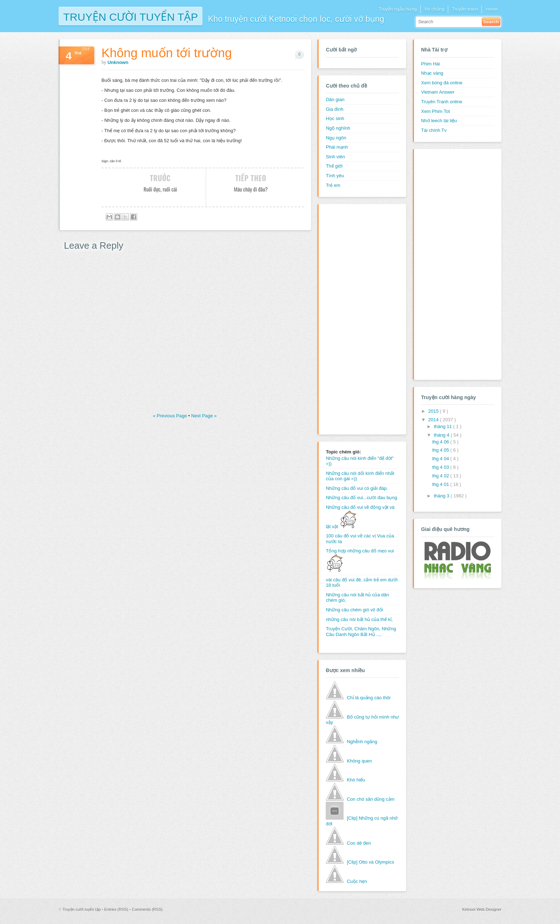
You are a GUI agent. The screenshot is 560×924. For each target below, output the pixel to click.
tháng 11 (444, 426)
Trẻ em (333, 185)
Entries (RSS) (117, 909)
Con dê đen (359, 843)
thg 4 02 (441, 476)
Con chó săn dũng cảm (371, 799)
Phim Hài (431, 64)
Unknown (118, 62)
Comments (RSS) (147, 909)
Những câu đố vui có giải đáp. (357, 488)
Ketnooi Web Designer (482, 909)
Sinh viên (335, 157)
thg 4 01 (441, 484)
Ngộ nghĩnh (338, 128)
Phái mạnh (337, 147)
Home (492, 9)
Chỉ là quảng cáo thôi (369, 698)
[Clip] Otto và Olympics (370, 862)
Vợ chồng (434, 9)
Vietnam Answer (438, 92)
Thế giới (334, 166)
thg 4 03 (441, 467)
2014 (434, 420)
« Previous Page (171, 416)
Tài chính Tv (434, 130)
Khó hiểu (356, 780)
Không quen (359, 761)
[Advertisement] (354, 318)
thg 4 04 (441, 459)
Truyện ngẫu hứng (397, 9)
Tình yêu (335, 176)
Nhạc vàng (432, 73)
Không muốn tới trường (167, 53)
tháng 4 (442, 435)
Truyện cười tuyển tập (131, 16)
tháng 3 (442, 496)
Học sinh (335, 118)
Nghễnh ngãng (362, 742)
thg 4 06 (441, 442)
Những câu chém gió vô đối (354, 610)
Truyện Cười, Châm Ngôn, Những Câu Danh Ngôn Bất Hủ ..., (361, 632)
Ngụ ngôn (336, 138)
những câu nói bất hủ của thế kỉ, (359, 619)
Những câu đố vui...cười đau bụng (361, 498)
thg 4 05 (441, 450)
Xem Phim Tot (436, 111)
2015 (434, 411)
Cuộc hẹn (357, 881)
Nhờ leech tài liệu (439, 121)
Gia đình (334, 109)
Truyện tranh (465, 9)
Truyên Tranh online (442, 102)
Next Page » (204, 416)
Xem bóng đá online (442, 83)
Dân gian (335, 100)
